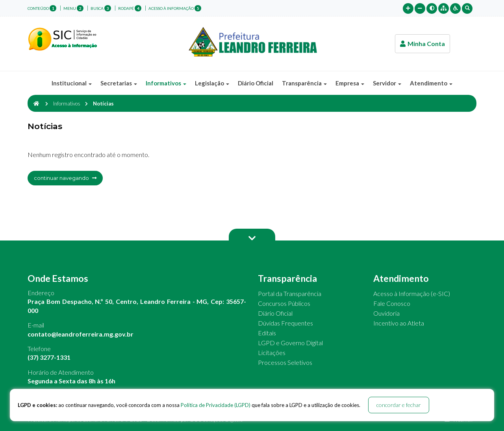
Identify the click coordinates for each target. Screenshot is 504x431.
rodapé (130, 8)
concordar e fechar (399, 405)
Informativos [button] (166, 83)
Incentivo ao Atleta (399, 323)
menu (73, 8)
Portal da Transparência (290, 293)
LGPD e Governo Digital (290, 343)
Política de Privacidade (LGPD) (216, 405)
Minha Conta (422, 43)
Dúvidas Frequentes (285, 323)
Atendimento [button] (431, 83)
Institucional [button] (72, 83)
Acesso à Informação (175, 8)
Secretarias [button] (119, 83)
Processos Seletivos (285, 362)
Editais (267, 333)
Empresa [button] (350, 83)
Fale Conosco (392, 303)
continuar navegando (65, 178)
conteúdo (42, 8)
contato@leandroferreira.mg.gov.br (81, 334)
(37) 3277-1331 (49, 357)
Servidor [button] (387, 83)
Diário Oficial (256, 83)
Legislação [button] (212, 83)
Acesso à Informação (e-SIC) (412, 293)
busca (101, 8)
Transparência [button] (304, 83)
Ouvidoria (386, 313)
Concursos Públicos (284, 303)
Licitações (272, 352)
